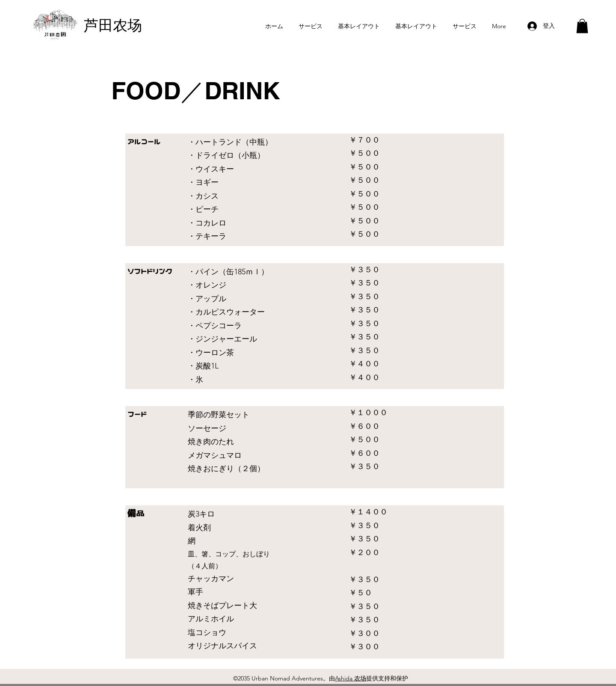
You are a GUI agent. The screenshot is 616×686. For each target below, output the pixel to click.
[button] (582, 26)
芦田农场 (113, 25)
